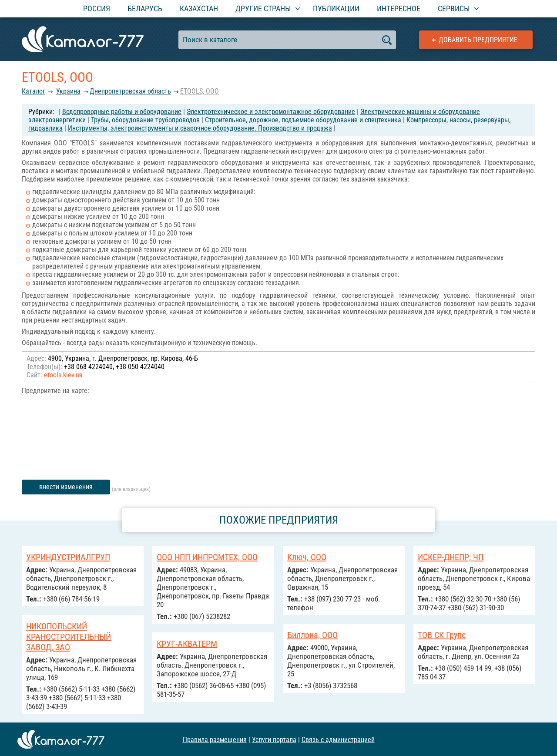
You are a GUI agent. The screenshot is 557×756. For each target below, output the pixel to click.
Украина (68, 91)
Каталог (34, 91)
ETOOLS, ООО (200, 91)
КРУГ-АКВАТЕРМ (187, 644)
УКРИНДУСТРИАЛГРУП (68, 557)
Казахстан (199, 8)
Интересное (399, 8)
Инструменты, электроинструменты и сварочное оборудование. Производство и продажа (200, 128)
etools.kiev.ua (63, 375)
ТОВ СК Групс (442, 635)
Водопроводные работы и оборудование (122, 112)
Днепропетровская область (130, 91)
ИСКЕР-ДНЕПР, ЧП (451, 557)
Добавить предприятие (478, 40)
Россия (97, 8)
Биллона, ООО (312, 635)
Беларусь (145, 8)
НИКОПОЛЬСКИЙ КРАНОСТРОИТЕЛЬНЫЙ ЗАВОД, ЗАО (69, 637)
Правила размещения (215, 739)
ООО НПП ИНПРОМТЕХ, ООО (207, 557)
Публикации (336, 8)
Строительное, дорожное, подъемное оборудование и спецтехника (303, 120)
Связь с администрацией (338, 739)
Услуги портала (274, 739)
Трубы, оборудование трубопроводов (145, 120)
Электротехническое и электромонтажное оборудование (271, 112)
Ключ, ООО (307, 557)
